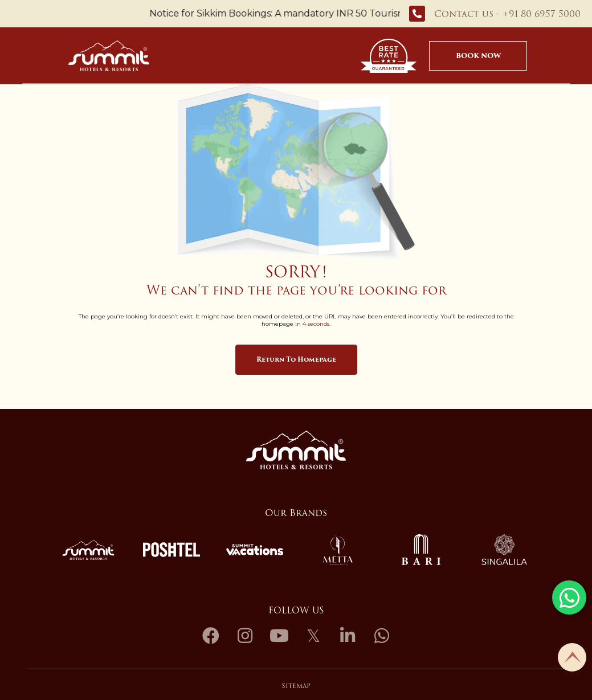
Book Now (478, 56)
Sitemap (296, 685)
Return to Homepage (296, 359)
